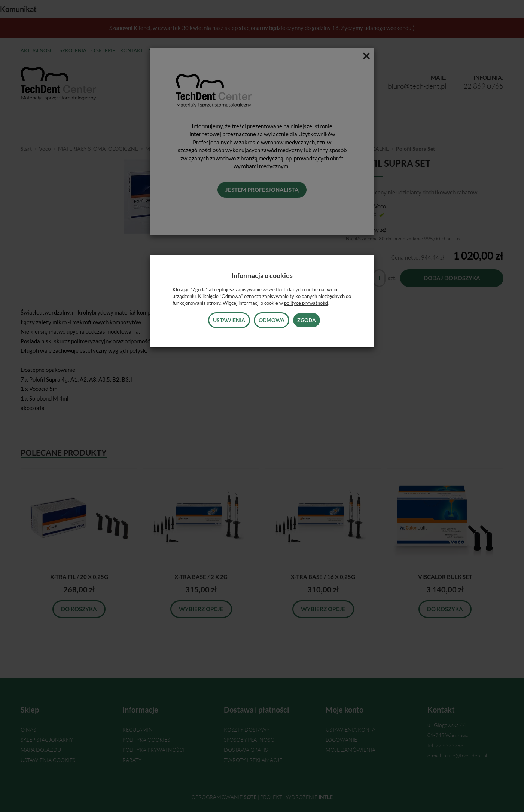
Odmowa (272, 320)
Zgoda (307, 320)
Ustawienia (229, 320)
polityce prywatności (306, 303)
